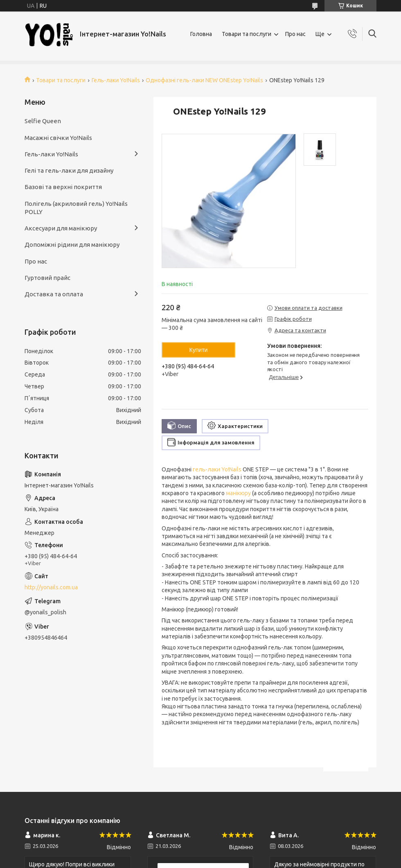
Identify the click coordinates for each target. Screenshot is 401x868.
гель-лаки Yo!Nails (217, 469)
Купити (199, 350)
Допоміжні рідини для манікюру (72, 245)
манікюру (238, 493)
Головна (201, 34)
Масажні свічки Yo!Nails (58, 138)
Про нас (295, 34)
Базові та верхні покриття (63, 187)
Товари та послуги (247, 34)
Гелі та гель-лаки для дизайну (69, 170)
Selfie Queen (43, 121)
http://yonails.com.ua (51, 587)
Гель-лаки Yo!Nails (116, 80)
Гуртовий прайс (47, 278)
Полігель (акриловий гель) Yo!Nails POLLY (76, 208)
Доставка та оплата (54, 294)
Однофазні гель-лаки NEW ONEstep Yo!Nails (204, 80)
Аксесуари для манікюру (61, 228)
